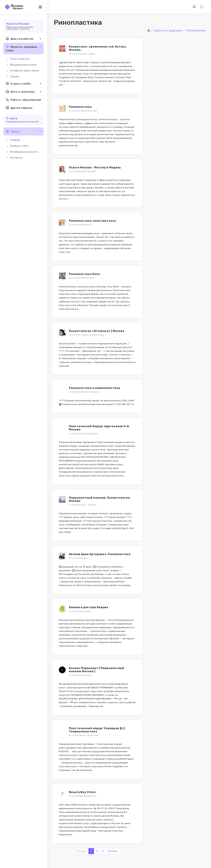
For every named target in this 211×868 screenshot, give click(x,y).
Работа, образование (24, 100)
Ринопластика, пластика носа (93, 221)
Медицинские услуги (23, 65)
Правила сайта (20, 146)
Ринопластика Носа (84, 274)
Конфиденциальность (24, 152)
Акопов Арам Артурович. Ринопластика (100, 554)
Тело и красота (20, 59)
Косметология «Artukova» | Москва (97, 331)
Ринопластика (80, 107)
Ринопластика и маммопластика (95, 388)
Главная (15, 140)
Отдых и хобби (24, 84)
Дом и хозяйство (24, 39)
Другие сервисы (19, 108)
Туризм (15, 76)
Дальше (113, 851)
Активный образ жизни (25, 71)
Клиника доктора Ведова (89, 607)
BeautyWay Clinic (82, 792)
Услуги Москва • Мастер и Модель (95, 167)
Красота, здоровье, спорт (24, 48)
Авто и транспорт (24, 92)
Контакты (16, 158)
